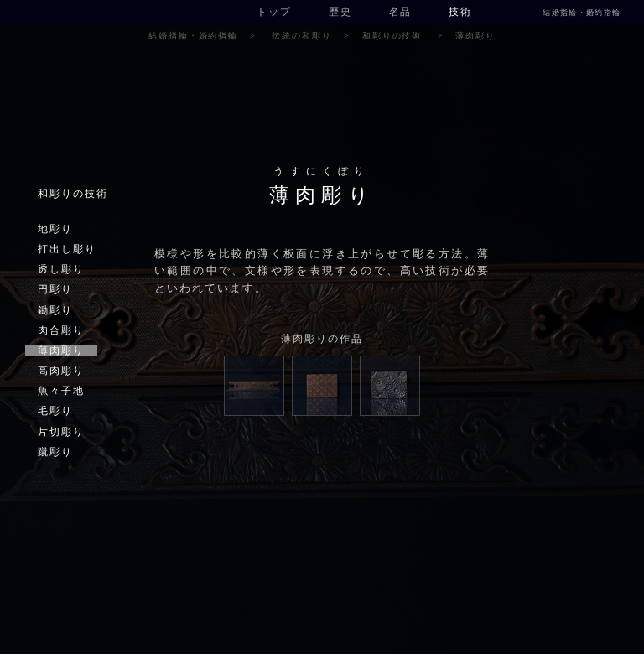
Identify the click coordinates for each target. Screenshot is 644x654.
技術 (460, 12)
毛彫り (55, 411)
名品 (401, 12)
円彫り (55, 289)
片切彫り (61, 432)
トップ (274, 12)
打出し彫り (67, 249)
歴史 (340, 12)
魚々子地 (61, 391)
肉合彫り (61, 330)
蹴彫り (55, 452)
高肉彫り (61, 371)
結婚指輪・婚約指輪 (582, 13)
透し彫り (61, 269)
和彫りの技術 (392, 36)
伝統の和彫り (302, 36)
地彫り (55, 229)
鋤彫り (55, 310)
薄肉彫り (61, 350)
